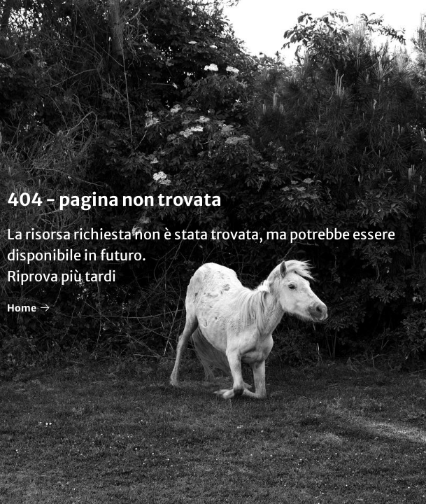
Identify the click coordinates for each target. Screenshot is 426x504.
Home (28, 308)
